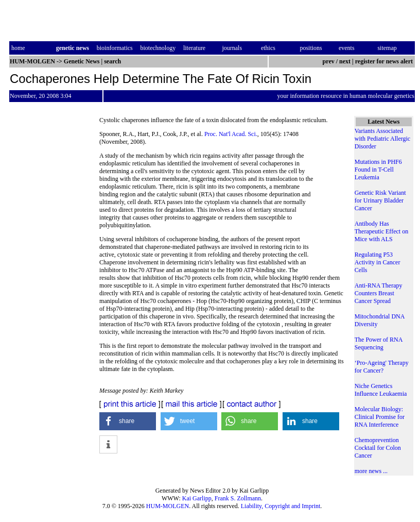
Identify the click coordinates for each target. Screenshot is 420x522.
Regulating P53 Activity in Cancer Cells (378, 262)
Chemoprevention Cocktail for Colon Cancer (378, 448)
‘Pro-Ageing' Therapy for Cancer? (382, 367)
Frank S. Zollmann (238, 498)
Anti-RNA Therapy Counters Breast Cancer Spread (379, 293)
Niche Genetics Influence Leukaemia (381, 390)
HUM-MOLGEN (168, 506)
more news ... (371, 471)
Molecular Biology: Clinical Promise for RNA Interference (380, 417)
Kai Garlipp (197, 498)
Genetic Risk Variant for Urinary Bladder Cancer (380, 200)
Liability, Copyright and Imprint (281, 506)
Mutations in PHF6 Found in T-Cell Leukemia (378, 170)
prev (329, 61)
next (345, 61)
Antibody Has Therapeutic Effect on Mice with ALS (381, 231)
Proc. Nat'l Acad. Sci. (231, 134)
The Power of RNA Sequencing (379, 343)
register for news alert (385, 61)
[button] (128, 421)
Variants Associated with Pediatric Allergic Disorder (382, 139)
